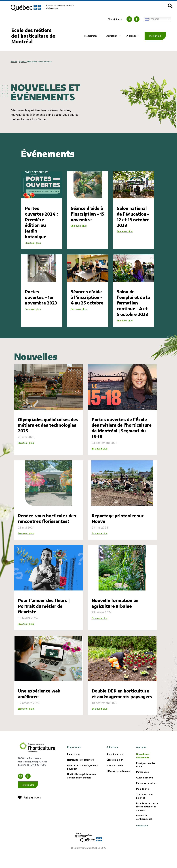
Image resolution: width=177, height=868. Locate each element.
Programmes (92, 36)
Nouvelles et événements (143, 774)
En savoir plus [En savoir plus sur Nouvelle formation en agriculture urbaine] (101, 630)
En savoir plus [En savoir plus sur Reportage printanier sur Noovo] (101, 540)
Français (152, 19)
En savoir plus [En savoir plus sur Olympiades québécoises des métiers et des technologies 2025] (27, 449)
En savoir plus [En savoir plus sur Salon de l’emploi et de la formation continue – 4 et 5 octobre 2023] (126, 326)
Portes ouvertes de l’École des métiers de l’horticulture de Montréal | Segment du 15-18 (122, 434)
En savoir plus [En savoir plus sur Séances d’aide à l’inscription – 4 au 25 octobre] (80, 321)
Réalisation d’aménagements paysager (83, 785)
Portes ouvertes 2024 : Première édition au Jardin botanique (41, 222)
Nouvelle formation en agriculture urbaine (117, 615)
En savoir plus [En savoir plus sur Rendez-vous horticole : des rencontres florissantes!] (27, 545)
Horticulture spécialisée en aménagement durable (82, 794)
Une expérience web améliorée (41, 706)
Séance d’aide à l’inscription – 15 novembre (87, 214)
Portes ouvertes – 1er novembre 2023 (41, 300)
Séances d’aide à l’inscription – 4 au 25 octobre (86, 303)
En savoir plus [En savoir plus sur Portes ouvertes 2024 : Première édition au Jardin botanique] (34, 243)
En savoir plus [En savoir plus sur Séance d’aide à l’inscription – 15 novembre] (80, 226)
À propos (133, 36)
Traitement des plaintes (144, 814)
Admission (113, 36)
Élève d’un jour (115, 778)
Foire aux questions (147, 801)
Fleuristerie (73, 772)
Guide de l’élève (144, 795)
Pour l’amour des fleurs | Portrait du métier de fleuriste (46, 618)
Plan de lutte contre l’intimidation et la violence (147, 825)
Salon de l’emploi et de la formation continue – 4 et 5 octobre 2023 (134, 306)
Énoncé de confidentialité (144, 835)
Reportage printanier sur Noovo (121, 524)
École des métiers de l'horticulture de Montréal (33, 36)
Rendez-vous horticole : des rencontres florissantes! (45, 527)
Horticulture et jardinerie (81, 778)
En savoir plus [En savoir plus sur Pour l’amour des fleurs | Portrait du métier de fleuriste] (27, 636)
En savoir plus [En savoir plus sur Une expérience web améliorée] (27, 721)
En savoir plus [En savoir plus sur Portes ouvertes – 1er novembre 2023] (34, 315)
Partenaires (142, 790)
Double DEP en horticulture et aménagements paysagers (122, 709)
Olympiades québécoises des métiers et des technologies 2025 (46, 431)
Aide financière (115, 772)
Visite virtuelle (115, 783)
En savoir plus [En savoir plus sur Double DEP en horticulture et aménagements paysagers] (101, 727)
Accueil (14, 62)
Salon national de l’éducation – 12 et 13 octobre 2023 (133, 216)
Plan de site (142, 807)
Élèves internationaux (119, 789)
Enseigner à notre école (146, 783)
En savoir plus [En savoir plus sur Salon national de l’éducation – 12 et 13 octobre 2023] (126, 232)
